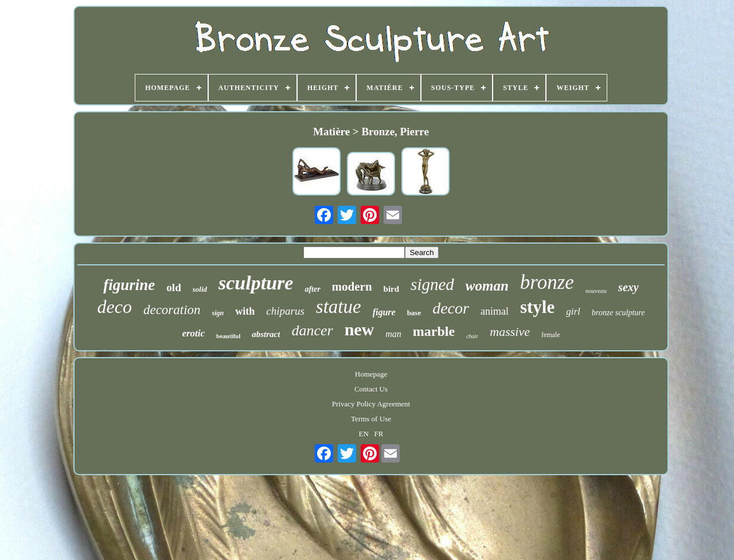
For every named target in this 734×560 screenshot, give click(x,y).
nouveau (596, 291)
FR (379, 434)
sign (218, 313)
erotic (193, 333)
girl (573, 312)
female (551, 335)
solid (200, 289)
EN (364, 434)
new (360, 329)
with (245, 311)
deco (115, 307)
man (393, 334)
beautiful (228, 336)
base (414, 313)
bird (392, 289)
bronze (547, 282)
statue (339, 307)
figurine (129, 285)
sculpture (256, 283)
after (312, 289)
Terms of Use (371, 419)
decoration (172, 310)
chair (472, 336)
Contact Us (371, 389)
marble (434, 331)
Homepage (371, 374)
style (537, 307)
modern (352, 287)
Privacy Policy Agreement (371, 404)
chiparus (285, 311)
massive (510, 332)
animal (495, 311)
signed (432, 284)
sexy (628, 287)
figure (384, 312)
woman (487, 286)
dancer (312, 330)
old (173, 287)
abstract (266, 334)
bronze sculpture (618, 313)
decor (451, 308)
